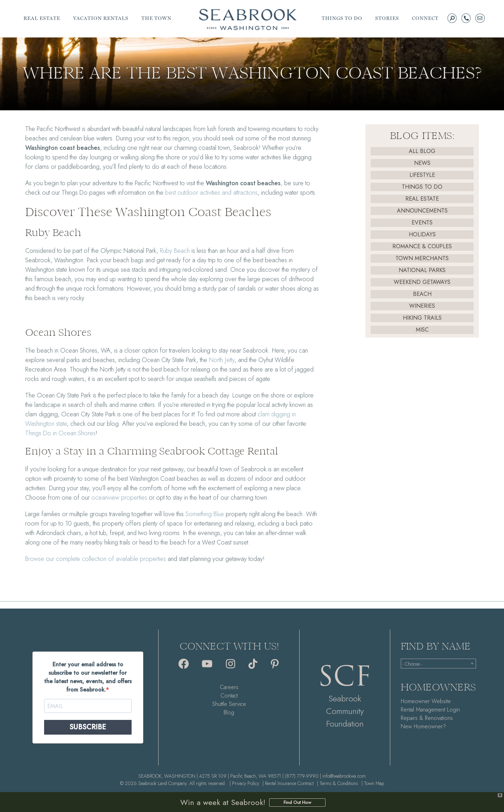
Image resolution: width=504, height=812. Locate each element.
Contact (229, 696)
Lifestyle (422, 175)
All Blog (422, 151)
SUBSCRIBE (88, 727)
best (171, 193)
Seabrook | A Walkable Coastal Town (248, 19)
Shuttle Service (229, 704)
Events (422, 223)
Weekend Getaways (422, 282)
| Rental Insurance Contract (288, 783)
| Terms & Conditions (338, 783)
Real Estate (422, 199)
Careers (229, 687)
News (422, 163)
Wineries (422, 306)
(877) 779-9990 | (303, 776)
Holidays (422, 234)
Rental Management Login (430, 710)
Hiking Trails (422, 318)
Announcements (422, 211)
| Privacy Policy (244, 783)
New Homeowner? (423, 726)
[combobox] (438, 664)
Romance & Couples (422, 246)
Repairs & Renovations (427, 718)
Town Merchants (422, 258)
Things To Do (422, 187)
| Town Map (373, 783)
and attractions (218, 193)
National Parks (422, 270)
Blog (229, 712)
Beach (422, 294)
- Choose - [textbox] (412, 664)
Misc (422, 330)
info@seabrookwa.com (344, 776)
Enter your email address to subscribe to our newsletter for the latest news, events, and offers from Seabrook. (88, 677)
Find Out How (297, 802)
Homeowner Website (426, 701)
